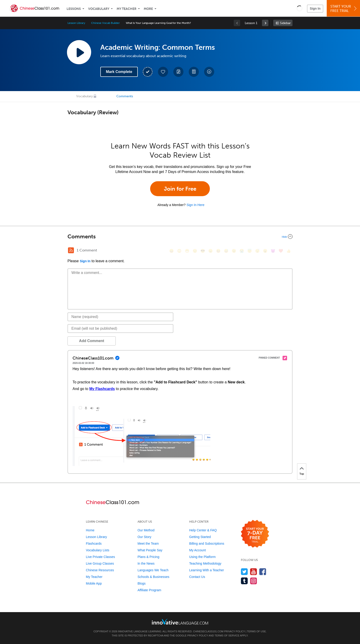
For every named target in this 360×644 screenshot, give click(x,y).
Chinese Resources (100, 570)
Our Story (144, 537)
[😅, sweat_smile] (226, 251)
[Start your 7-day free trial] (255, 534)
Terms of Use (256, 631)
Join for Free (180, 189)
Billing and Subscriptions (207, 544)
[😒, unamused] (195, 251)
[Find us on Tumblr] (244, 581)
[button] (300, 8)
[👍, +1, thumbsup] (289, 251)
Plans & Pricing (148, 557)
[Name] (120, 317)
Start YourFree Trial (344, 9)
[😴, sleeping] (257, 251)
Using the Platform (202, 557)
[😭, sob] (242, 251)
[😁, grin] (187, 251)
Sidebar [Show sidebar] (285, 23)
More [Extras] (148, 9)
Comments (125, 96)
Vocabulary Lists (98, 550)
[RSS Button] (71, 250)
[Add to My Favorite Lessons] (163, 72)
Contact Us (197, 577)
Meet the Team (148, 544)
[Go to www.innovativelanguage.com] (180, 622)
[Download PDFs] (194, 72)
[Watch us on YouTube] (254, 572)
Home (90, 530)
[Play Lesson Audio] (79, 52)
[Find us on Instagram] (254, 581)
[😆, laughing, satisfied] (218, 251)
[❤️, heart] (281, 251)
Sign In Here (195, 205)
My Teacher (127, 9)
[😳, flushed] (179, 251)
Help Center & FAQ (203, 530)
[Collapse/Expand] (180, 237)
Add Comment (91, 341)
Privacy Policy (234, 631)
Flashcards (94, 544)
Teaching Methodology (205, 563)
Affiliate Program (149, 590)
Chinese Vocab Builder (105, 23)
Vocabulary (99, 9)
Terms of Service (227, 636)
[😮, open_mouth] (265, 251)
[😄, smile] (172, 251)
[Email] (120, 329)
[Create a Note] (178, 72)
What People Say (150, 550)
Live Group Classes (100, 563)
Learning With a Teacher (207, 570)
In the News (146, 563)
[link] (265, 23)
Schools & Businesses (153, 577)
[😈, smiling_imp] (273, 251)
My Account (197, 550)
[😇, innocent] (250, 251)
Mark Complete (119, 72)
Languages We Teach (153, 570)
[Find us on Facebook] (263, 572)
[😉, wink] (234, 251)
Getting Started (200, 537)
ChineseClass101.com (208, 631)
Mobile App (94, 583)
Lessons (74, 9)
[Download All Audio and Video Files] (209, 72)
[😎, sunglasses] (203, 251)
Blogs (142, 583)
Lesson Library (76, 23)
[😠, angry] (211, 251)
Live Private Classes (100, 557)
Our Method (146, 530)
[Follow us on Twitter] (244, 572)
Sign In (315, 8)
